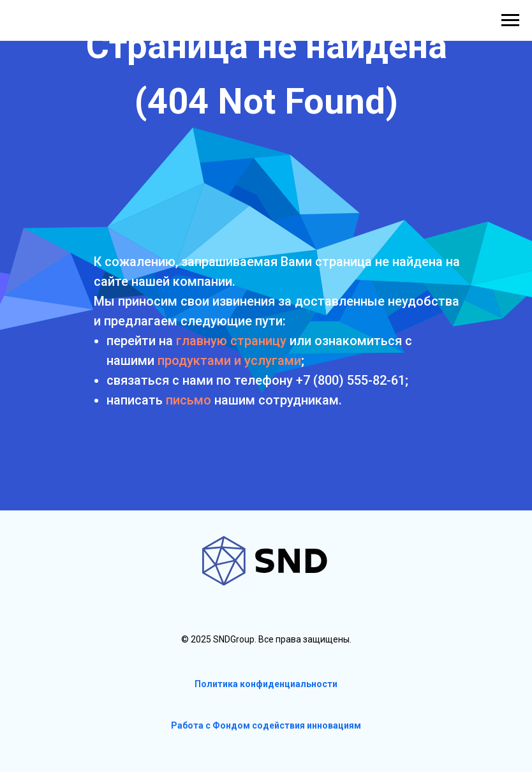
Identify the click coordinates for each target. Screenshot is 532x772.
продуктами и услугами (229, 360)
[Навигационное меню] (510, 20)
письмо (188, 400)
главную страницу (231, 341)
